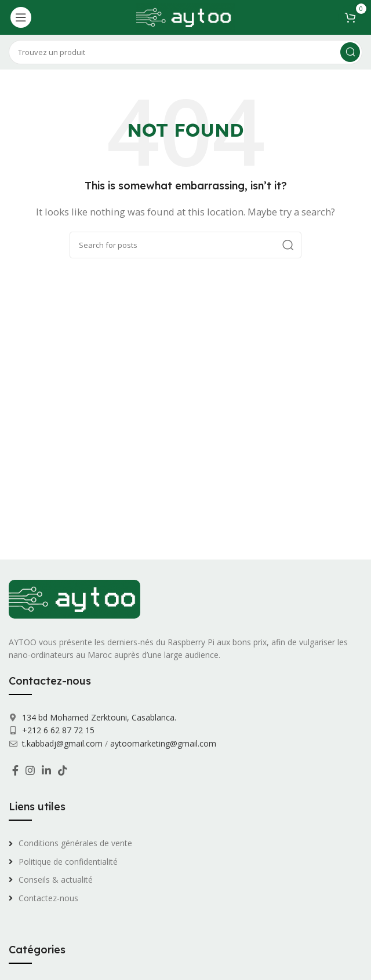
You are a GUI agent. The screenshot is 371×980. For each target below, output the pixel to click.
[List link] (185, 843)
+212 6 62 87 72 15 (57, 730)
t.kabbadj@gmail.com (62, 743)
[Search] (185, 52)
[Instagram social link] (30, 770)
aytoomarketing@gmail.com (163, 743)
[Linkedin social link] (46, 770)
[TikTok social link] (63, 770)
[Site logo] (185, 16)
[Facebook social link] (15, 770)
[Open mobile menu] (21, 17)
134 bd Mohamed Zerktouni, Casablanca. (98, 717)
